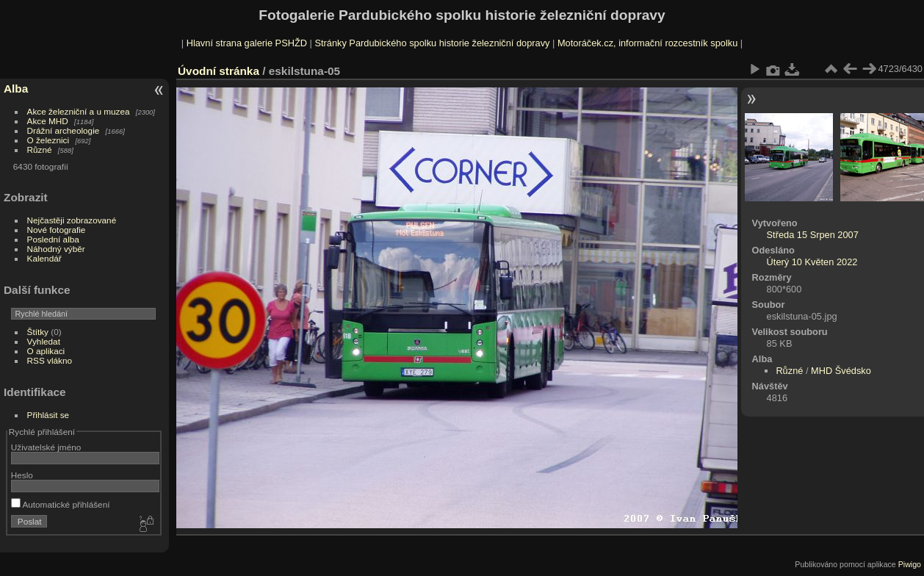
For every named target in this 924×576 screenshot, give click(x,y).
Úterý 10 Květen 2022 (812, 262)
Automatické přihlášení (61, 504)
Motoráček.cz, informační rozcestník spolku (647, 43)
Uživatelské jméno (46, 447)
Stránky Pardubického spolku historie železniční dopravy (432, 43)
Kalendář (44, 258)
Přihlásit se (48, 415)
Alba (16, 89)
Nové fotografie (57, 230)
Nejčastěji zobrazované (72, 220)
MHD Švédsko (841, 371)
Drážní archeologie (64, 130)
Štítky (38, 332)
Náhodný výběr (56, 249)
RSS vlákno (50, 360)
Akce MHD (48, 121)
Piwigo (910, 564)
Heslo (22, 475)
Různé (40, 150)
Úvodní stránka (219, 71)
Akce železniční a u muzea (79, 111)
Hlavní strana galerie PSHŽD (247, 43)
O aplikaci (46, 351)
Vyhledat (44, 341)
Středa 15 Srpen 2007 (813, 235)
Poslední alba (53, 239)
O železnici (48, 140)
